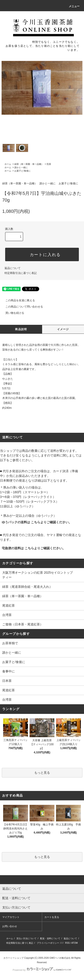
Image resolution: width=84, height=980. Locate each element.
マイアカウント (11, 917)
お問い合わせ (10, 926)
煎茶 (49, 164)
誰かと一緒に (21, 167)
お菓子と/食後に (23, 171)
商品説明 (21, 329)
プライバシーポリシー (48, 943)
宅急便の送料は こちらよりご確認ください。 (34, 548)
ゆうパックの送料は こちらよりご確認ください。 (37, 522)
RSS (67, 943)
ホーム (8, 164)
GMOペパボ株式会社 (60, 958)
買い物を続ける (12, 313)
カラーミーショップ (13, 958)
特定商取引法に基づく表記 (21, 273)
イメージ (63, 329)
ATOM (75, 943)
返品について (13, 268)
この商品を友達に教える (17, 300)
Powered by (42, 970)
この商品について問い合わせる (22, 307)
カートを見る (52, 917)
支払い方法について (26, 938)
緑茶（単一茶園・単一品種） (29, 164)
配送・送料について (50, 938)
